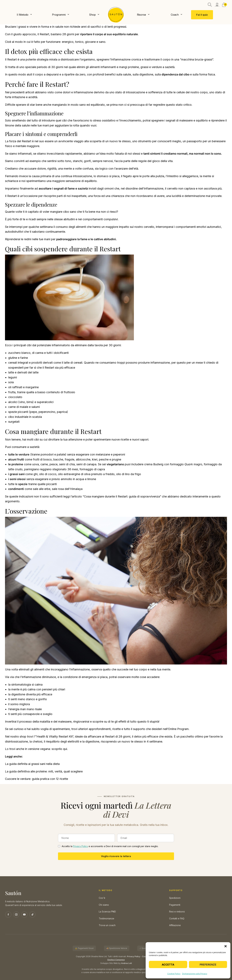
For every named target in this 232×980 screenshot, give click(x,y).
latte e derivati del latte (23, 372)
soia (11, 382)
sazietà (83, 188)
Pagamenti (175, 905)
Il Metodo (23, 15)
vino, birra (26, 402)
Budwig (158, 464)
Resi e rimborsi (177, 912)
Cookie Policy (174, 974)
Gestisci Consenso (116, 960)
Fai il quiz (202, 15)
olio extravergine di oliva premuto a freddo (86, 474)
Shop (92, 15)
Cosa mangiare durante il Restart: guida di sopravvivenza (122, 496)
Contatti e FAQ (177, 918)
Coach (175, 15)
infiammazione (83, 92)
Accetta (168, 965)
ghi (36, 474)
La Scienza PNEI (107, 912)
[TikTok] (32, 915)
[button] (226, 946)
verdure (157, 67)
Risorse (141, 15)
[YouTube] (24, 915)
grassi (144, 67)
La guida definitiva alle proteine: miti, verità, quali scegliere (44, 771)
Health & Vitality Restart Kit (54, 736)
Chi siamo (104, 905)
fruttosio (69, 392)
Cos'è (102, 898)
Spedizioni (175, 898)
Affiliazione (175, 925)
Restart (12, 59)
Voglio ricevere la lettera (116, 856)
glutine (13, 358)
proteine (133, 67)
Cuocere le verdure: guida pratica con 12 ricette (36, 779)
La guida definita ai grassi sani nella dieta (32, 764)
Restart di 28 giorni (118, 736)
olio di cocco (48, 474)
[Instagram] (16, 915)
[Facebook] (8, 915)
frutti (21, 459)
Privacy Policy (80, 846)
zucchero (14, 353)
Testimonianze (106, 918)
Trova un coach (107, 925)
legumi (13, 377)
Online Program (178, 729)
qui (65, 749)
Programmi (59, 15)
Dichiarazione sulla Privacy (195, 974)
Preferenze (208, 965)
